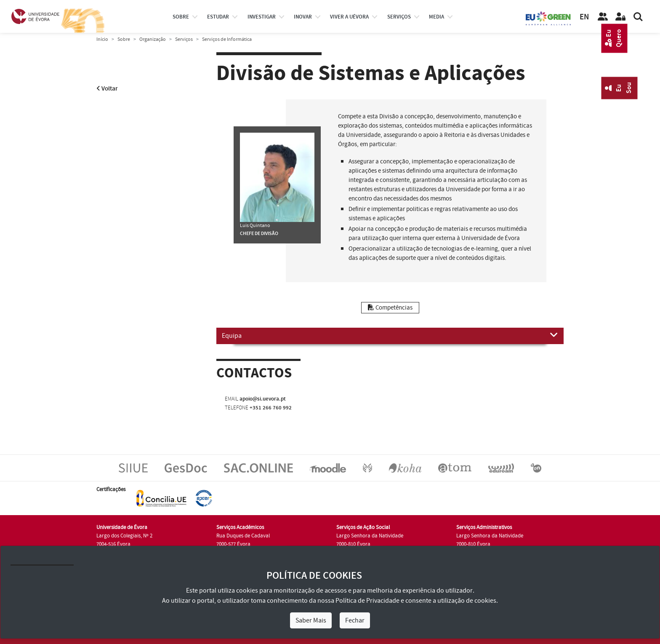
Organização (153, 39)
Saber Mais (311, 620)
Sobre (181, 17)
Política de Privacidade (367, 601)
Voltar (107, 89)
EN (584, 17)
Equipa (390, 335)
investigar (262, 17)
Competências (390, 308)
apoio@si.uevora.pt (263, 399)
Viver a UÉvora (349, 17)
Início (102, 39)
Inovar (303, 17)
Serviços (399, 17)
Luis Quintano (255, 226)
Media (436, 17)
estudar (218, 17)
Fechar (355, 620)
